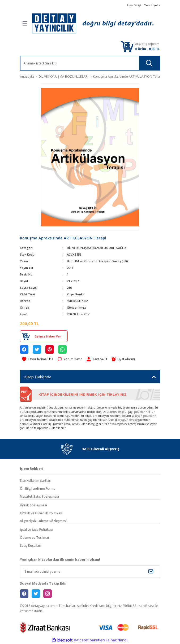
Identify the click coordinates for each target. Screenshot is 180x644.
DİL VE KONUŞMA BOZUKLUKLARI (90, 248)
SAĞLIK (121, 248)
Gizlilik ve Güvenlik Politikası (41, 513)
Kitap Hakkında (38, 377)
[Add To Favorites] (38, 359)
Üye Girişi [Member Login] (134, 5)
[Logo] (93, 23)
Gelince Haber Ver (48, 336)
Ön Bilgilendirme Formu (38, 488)
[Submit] (151, 571)
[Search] (50, 63)
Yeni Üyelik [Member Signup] (152, 5)
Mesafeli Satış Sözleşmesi (39, 496)
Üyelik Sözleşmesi (33, 505)
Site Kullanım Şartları (36, 480)
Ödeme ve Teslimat (35, 537)
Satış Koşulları (31, 545)
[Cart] (127, 46)
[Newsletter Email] (90, 571)
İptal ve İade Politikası (37, 529)
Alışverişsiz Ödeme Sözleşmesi (43, 521)
